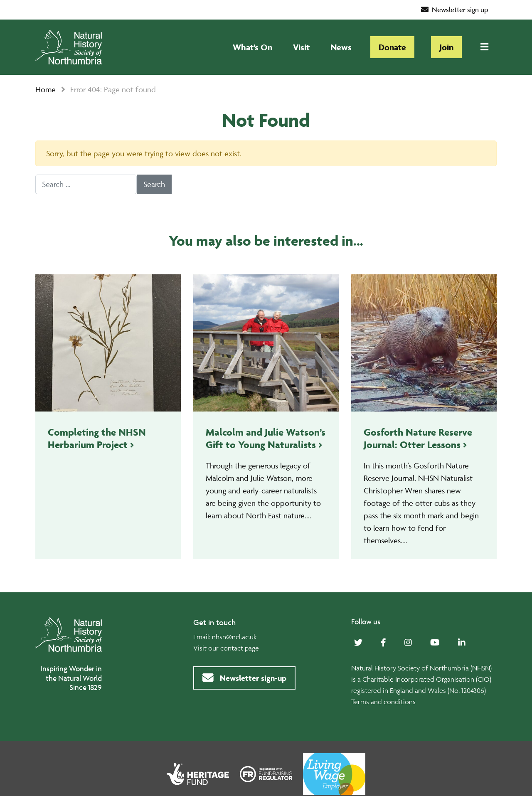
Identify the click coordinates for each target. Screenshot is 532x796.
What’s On (252, 47)
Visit (301, 47)
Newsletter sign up (455, 10)
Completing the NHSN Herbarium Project (97, 438)
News (341, 47)
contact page (240, 648)
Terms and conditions (383, 702)
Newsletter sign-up (244, 678)
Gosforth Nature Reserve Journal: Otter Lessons (418, 438)
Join (446, 47)
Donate (392, 47)
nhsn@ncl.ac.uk (234, 637)
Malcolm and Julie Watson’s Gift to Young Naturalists (266, 438)
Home (46, 89)
